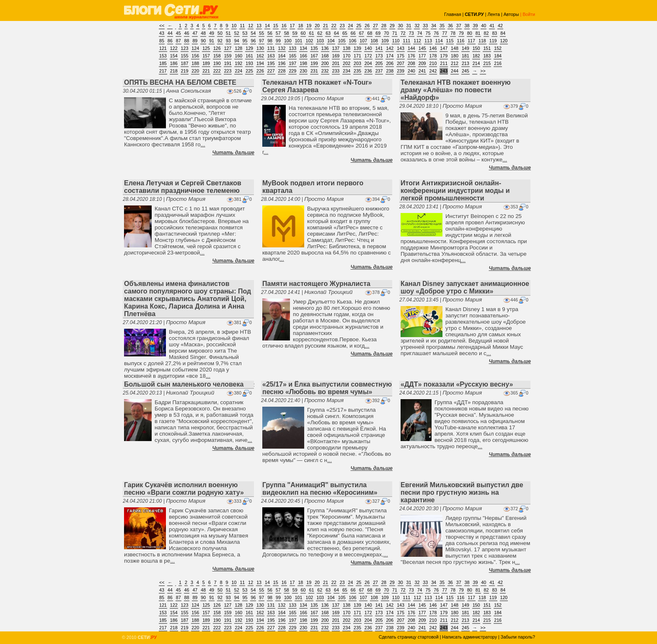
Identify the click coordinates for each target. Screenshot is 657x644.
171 (357, 56)
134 (303, 48)
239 (401, 71)
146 (433, 48)
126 (217, 48)
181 (466, 56)
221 (206, 71)
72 (403, 33)
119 (493, 41)
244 (455, 71)
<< (162, 26)
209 (422, 63)
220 (195, 71)
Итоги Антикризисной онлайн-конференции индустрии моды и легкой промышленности (455, 191)
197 (292, 63)
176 (411, 56)
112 (417, 41)
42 (500, 26)
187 (185, 63)
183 (487, 56)
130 (260, 48)
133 (292, 48)
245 (466, 71)
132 (282, 48)
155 (185, 56)
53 (245, 33)
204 (368, 63)
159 (228, 56)
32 (417, 26)
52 (237, 33)
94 (237, 41)
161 (249, 56)
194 (260, 63)
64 (336, 33)
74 (420, 33)
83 (494, 33)
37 (459, 26)
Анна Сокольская (188, 91)
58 (287, 33)
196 (282, 63)
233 (336, 71)
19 (309, 26)
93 (228, 41)
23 (342, 26)
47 (195, 33)
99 (278, 41)
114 (439, 41)
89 (195, 41)
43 (162, 33)
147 (444, 48)
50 (220, 33)
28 (384, 26)
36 (450, 26)
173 (379, 56)
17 (292, 26)
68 (370, 33)
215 (487, 63)
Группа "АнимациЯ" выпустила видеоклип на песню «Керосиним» (320, 489)
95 (245, 41)
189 (206, 63)
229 (292, 71)
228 (282, 71)
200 (325, 63)
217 (163, 71)
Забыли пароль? (518, 637)
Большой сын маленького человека (184, 384)
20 (317, 26)
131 (271, 48)
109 (385, 41)
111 (406, 41)
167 (314, 56)
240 (411, 71)
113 (428, 41)
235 (357, 71)
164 (282, 56)
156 (195, 56)
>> (483, 71)
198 (303, 63)
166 (303, 56)
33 (425, 26)
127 (228, 48)
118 (482, 41)
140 (368, 48)
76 (436, 33)
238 (390, 71)
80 (470, 33)
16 (284, 26)
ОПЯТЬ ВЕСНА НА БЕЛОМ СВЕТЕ (180, 82)
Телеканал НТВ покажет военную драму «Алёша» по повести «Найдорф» (456, 90)
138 (347, 48)
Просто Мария (324, 98)
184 (498, 56)
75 (428, 33)
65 (345, 33)
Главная (453, 14)
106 (353, 41)
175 (401, 56)
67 (362, 33)
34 (434, 26)
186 (174, 63)
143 (401, 48)
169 (336, 56)
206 (390, 63)
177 (422, 56)
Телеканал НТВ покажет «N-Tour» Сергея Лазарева (317, 86)
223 (228, 71)
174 (390, 56)
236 (368, 71)
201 (336, 63)
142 (390, 48)
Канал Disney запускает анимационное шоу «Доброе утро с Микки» (465, 287)
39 (475, 26)
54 (253, 33)
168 (325, 56)
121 (163, 48)
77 (445, 33)
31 (409, 26)
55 (261, 33)
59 (295, 33)
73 (411, 33)
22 (334, 26)
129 (249, 48)
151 (487, 48)
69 (378, 33)
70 (386, 33)
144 (411, 48)
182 (476, 56)
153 (163, 56)
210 (433, 63)
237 (379, 71)
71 (395, 33)
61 (311, 33)
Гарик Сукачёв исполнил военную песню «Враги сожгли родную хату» (184, 489)
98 (270, 41)
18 (300, 26)
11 (242, 26)
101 (299, 41)
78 (453, 33)
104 (331, 41)
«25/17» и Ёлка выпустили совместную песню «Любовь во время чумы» (327, 388)
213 (466, 63)
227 (271, 71)
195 (271, 63)
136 (325, 48)
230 (303, 71)
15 (276, 26)
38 (467, 26)
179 (444, 56)
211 (444, 63)
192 (238, 63)
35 (442, 26)
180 (455, 56)
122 (174, 48)
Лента (494, 14)
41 (492, 26)
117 (471, 41)
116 (460, 41)
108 (374, 41)
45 (178, 33)
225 (249, 71)
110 (396, 41)
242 (433, 71)
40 (484, 26)
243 (444, 71)
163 (271, 56)
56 (270, 33)
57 (278, 33)
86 (170, 41)
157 (206, 56)
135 (314, 48)
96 (253, 41)
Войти (529, 14)
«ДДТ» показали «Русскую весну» (457, 384)
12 (251, 26)
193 (249, 63)
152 (498, 48)
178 (433, 56)
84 (503, 33)
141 (379, 48)
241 (422, 71)
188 (195, 63)
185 (163, 63)
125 (206, 48)
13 (259, 26)
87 (178, 41)
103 (320, 41)
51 (228, 33)
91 (212, 41)
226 (260, 71)
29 (392, 26)
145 (422, 48)
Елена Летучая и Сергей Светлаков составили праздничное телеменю (183, 187)
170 (347, 56)
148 (455, 48)
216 (498, 63)
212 (455, 63)
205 (379, 63)
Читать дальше (233, 153)
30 (401, 26)
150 (476, 48)
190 (217, 63)
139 (357, 48)
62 (320, 33)
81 (478, 33)
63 (328, 33)
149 (466, 48)
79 (461, 33)
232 (325, 71)
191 (228, 63)
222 (217, 71)
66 (353, 33)
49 (212, 33)
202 (347, 63)
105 (342, 41)
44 (170, 33)
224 (238, 71)
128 (238, 48)
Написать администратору (469, 637)
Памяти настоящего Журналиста (316, 284)
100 (288, 41)
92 (220, 41)
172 (368, 56)
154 (174, 56)
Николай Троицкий (328, 292)
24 (351, 26)
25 (359, 26)
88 (187, 41)
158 (217, 56)
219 (185, 71)
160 (238, 56)
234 (347, 71)
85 (162, 41)
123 (185, 48)
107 (363, 41)
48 (203, 33)
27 (375, 26)
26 (367, 26)
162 (260, 56)
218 (174, 71)
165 (292, 56)
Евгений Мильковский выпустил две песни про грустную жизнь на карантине (462, 492)
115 (450, 41)
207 (401, 63)
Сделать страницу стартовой (409, 637)
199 (314, 63)
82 (486, 33)
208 (411, 63)
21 (326, 26)
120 (504, 41)
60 (303, 33)
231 (314, 71)
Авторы (511, 14)
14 (267, 26)
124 (195, 48)
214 (476, 63)
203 (357, 63)
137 (336, 48)
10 (234, 26)
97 (261, 41)
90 (203, 41)
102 (309, 41)
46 (187, 33)
